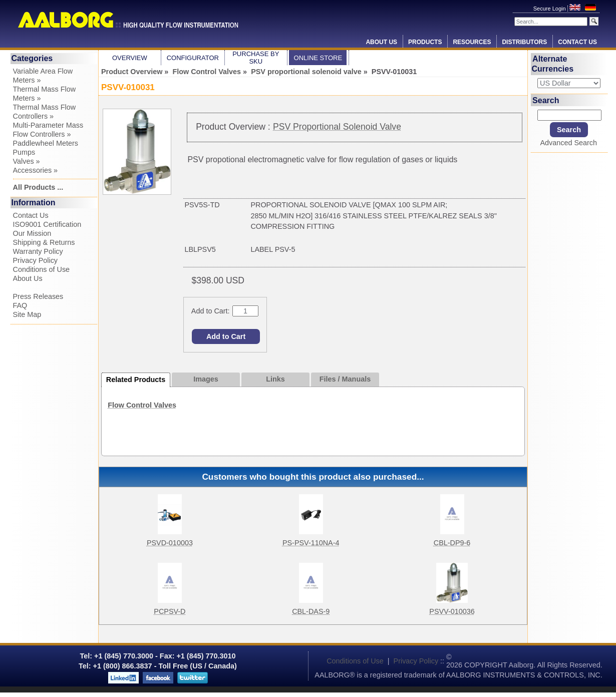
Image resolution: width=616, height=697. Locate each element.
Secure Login (550, 9)
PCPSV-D (170, 611)
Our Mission (32, 233)
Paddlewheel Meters (46, 143)
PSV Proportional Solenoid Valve (337, 127)
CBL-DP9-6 (452, 543)
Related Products (136, 380)
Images (206, 379)
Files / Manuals (345, 379)
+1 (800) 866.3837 (123, 666)
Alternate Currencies (553, 64)
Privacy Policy (36, 260)
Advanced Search (568, 143)
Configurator (193, 58)
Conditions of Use (42, 269)
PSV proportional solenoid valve (306, 72)
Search (546, 100)
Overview (130, 58)
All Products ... (38, 187)
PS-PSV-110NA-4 (311, 543)
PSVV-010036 (452, 611)
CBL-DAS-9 (311, 611)
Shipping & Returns (44, 242)
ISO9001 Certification (47, 224)
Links (275, 379)
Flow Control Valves (207, 72)
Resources (472, 42)
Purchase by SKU (256, 58)
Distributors (524, 42)
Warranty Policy (38, 251)
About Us (381, 42)
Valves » (27, 161)
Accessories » (36, 170)
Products (425, 42)
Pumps (24, 152)
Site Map (27, 314)
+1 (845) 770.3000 (123, 656)
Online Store (318, 58)
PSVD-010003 (170, 543)
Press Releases (38, 296)
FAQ (20, 305)
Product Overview (132, 72)
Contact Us (577, 42)
